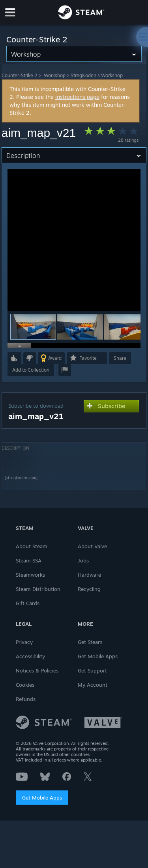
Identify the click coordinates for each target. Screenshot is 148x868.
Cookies (25, 685)
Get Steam (90, 642)
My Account (93, 685)
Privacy (24, 642)
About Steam (32, 546)
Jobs (83, 560)
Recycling (89, 589)
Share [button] (120, 358)
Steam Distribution (38, 589)
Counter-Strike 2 (20, 75)
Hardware (89, 575)
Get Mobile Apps (42, 798)
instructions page (77, 97)
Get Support (92, 670)
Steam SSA (29, 560)
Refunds (26, 699)
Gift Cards (28, 603)
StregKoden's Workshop (97, 75)
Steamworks (30, 575)
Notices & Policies (37, 670)
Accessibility (30, 656)
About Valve (92, 546)
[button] (80, 327)
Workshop (55, 75)
